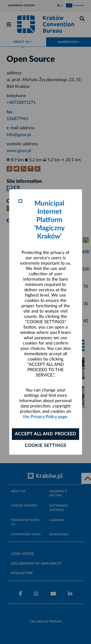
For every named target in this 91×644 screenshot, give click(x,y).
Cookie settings (45, 446)
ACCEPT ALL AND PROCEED (45, 434)
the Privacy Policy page (45, 417)
